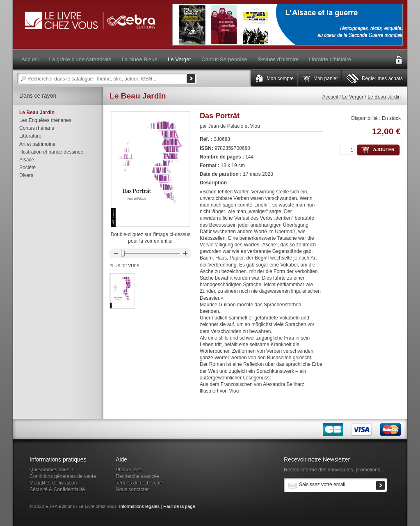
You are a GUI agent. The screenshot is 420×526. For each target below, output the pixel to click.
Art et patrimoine (37, 144)
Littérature (30, 136)
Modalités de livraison (53, 483)
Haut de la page (179, 506)
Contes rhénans (37, 128)
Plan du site (129, 470)
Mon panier (326, 78)
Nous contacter (132, 489)
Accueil (330, 97)
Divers (26, 175)
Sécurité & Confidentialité (57, 489)
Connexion (399, 60)
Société (27, 168)
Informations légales (139, 506)
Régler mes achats (382, 78)
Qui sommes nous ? (51, 470)
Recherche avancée (138, 476)
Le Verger (353, 97)
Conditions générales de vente (63, 476)
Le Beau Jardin (384, 97)
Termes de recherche (139, 483)
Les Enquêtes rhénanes (45, 120)
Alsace (27, 160)
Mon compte (280, 78)
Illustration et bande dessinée (51, 152)
